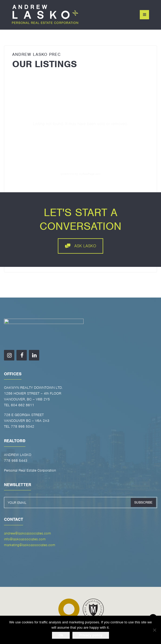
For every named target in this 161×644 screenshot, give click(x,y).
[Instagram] (9, 355)
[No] (154, 630)
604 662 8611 (23, 405)
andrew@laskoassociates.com (27, 533)
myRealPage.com (90, 174)
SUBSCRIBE (143, 502)
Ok (61, 635)
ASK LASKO (81, 246)
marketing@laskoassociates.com (30, 545)
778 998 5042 (23, 426)
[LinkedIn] (34, 355)
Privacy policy (91, 635)
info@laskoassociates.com (25, 539)
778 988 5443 (16, 461)
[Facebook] (22, 355)
